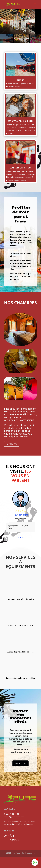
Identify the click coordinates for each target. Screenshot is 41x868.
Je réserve (12, 444)
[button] (18, 538)
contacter (20, 763)
